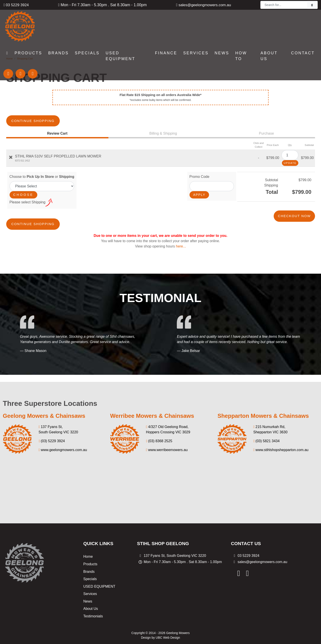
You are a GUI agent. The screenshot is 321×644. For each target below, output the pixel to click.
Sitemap (206, 630)
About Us (91, 592)
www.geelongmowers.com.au (63, 433)
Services (90, 577)
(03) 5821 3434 (266, 424)
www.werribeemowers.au (167, 433)
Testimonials (93, 599)
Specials (90, 562)
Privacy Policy (183, 630)
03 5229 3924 (17, 5)
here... (181, 229)
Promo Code (199, 168)
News (88, 584)
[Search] (284, 5)
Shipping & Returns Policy (147, 630)
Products (90, 547)
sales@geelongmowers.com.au (204, 5)
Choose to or (42, 168)
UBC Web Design (168, 620)
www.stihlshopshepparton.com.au (281, 433)
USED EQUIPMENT (99, 569)
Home (88, 540)
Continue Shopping (42, 113)
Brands (89, 555)
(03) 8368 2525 (159, 424)
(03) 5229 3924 (52, 424)
